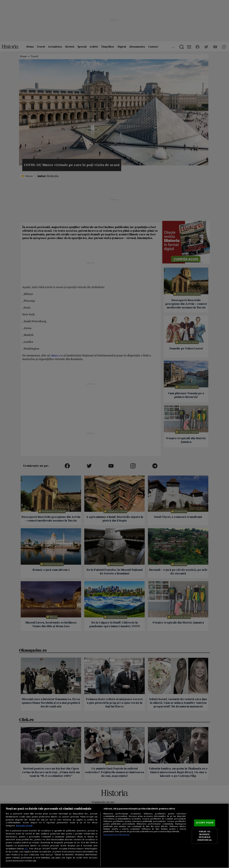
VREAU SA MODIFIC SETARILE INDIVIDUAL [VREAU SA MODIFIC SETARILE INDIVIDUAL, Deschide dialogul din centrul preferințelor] (205, 836)
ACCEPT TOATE (205, 823)
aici (26, 849)
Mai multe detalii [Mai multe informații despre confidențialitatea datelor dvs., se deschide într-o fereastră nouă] (24, 826)
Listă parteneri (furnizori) (116, 835)
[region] (114, 836)
